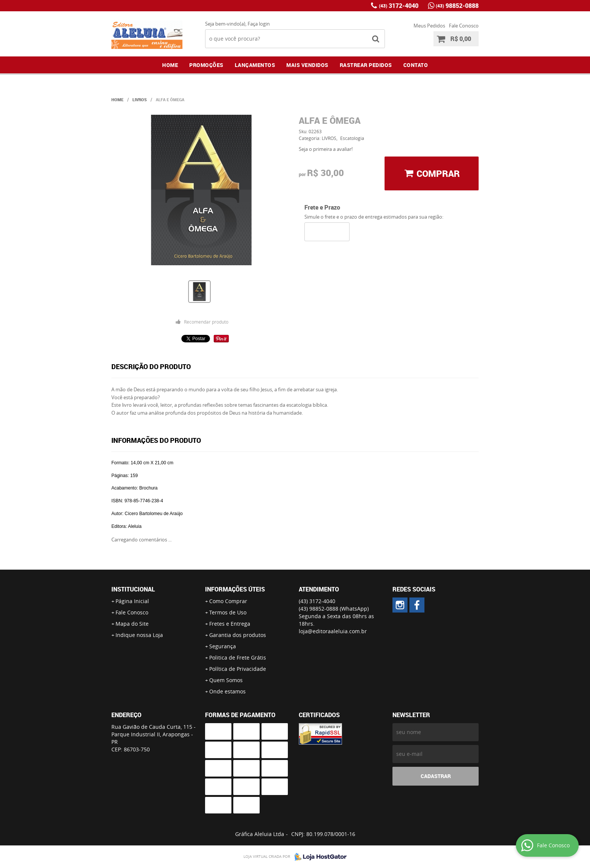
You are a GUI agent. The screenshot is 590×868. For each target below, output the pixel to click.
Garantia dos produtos (238, 635)
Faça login (259, 24)
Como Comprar (228, 601)
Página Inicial (132, 601)
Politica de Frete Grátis (238, 657)
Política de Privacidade (238, 669)
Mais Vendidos (307, 65)
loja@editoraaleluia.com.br (333, 631)
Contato (416, 65)
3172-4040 (399, 6)
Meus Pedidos (429, 26)
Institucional (133, 589)
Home (170, 65)
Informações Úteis (235, 589)
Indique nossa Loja (139, 635)
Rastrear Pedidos (366, 65)
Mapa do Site (132, 624)
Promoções (206, 65)
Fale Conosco (464, 26)
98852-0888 (457, 6)
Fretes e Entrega (230, 624)
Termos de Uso (228, 612)
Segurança (223, 646)
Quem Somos (226, 680)
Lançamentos (255, 65)
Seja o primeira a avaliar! (326, 149)
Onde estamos (227, 691)
